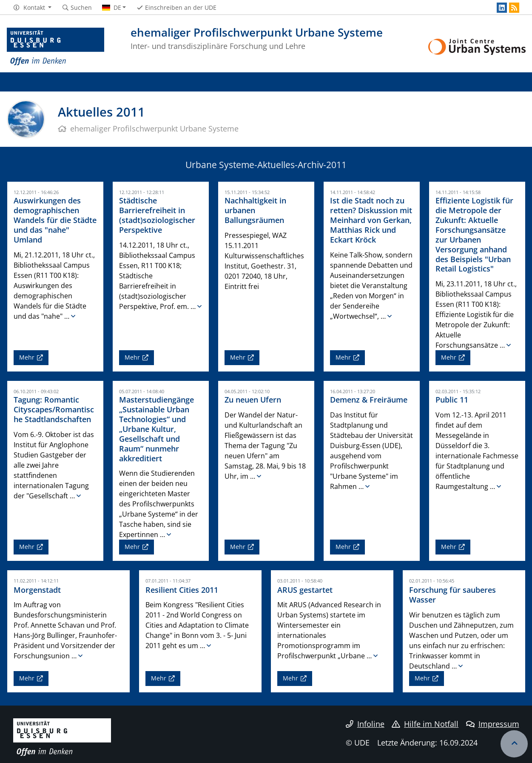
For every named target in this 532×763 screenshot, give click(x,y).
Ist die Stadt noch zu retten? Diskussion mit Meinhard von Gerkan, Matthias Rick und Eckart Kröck (371, 220)
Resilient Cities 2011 (182, 590)
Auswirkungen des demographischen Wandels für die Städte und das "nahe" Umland (55, 220)
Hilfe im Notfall (425, 724)
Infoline (365, 724)
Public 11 (452, 400)
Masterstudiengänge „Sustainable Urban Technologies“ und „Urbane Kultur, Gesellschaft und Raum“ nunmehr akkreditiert (156, 429)
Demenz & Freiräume (369, 400)
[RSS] (514, 8)
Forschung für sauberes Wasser (452, 595)
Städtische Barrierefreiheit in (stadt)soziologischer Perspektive (157, 215)
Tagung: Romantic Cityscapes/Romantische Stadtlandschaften (54, 409)
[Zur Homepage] (56, 47)
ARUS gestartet (305, 590)
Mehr (27, 357)
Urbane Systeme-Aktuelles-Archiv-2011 (266, 165)
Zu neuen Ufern (253, 400)
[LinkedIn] (502, 8)
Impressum (493, 724)
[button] (32, 8)
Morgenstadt (37, 590)
